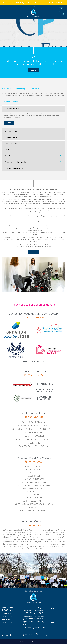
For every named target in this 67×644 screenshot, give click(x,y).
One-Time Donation (12, 109)
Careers (61, 10)
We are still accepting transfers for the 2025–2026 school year (34, 2)
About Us (54, 611)
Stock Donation (10, 156)
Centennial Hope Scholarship (15, 162)
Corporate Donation (12, 137)
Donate (9, 123)
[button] (33, 109)
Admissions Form (55, 617)
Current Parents (61, 8)
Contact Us (62, 12)
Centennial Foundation (62, 14)
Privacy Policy (44, 642)
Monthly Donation (11, 131)
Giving (52, 620)
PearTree (8, 150)
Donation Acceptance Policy (15, 168)
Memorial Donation (12, 144)
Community (54, 614)
